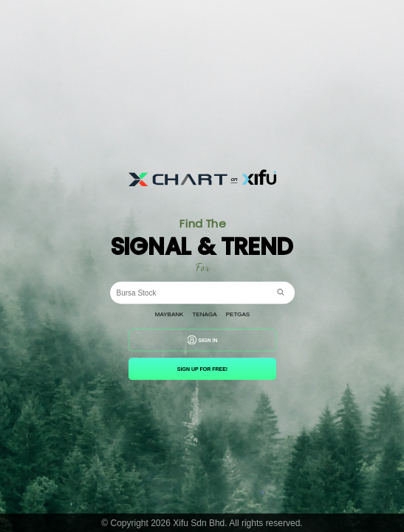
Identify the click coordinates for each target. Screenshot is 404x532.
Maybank (169, 314)
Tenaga (204, 314)
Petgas (237, 314)
